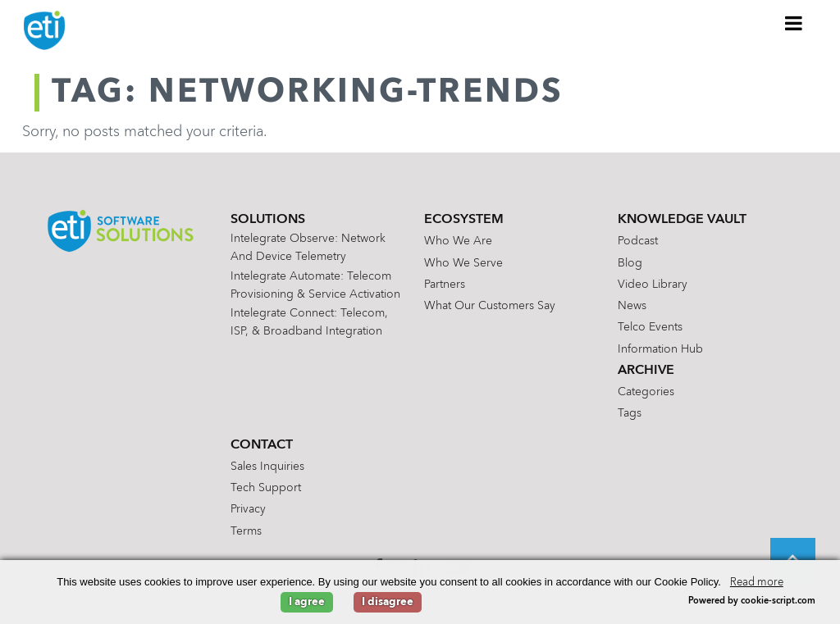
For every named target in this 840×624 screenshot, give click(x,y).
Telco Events (650, 327)
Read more (757, 583)
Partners (445, 285)
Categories (646, 392)
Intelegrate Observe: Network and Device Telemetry (308, 248)
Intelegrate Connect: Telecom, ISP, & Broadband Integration (309, 322)
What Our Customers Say (490, 306)
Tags (630, 413)
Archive (646, 371)
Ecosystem (464, 220)
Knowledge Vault (682, 220)
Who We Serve (463, 263)
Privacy (248, 509)
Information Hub (660, 349)
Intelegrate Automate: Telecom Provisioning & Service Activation (315, 285)
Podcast (638, 241)
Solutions (268, 220)
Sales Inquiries (267, 467)
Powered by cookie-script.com (752, 601)
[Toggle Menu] (794, 23)
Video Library (653, 285)
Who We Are (458, 241)
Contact (262, 445)
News (632, 306)
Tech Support (266, 488)
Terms (246, 531)
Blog (630, 263)
